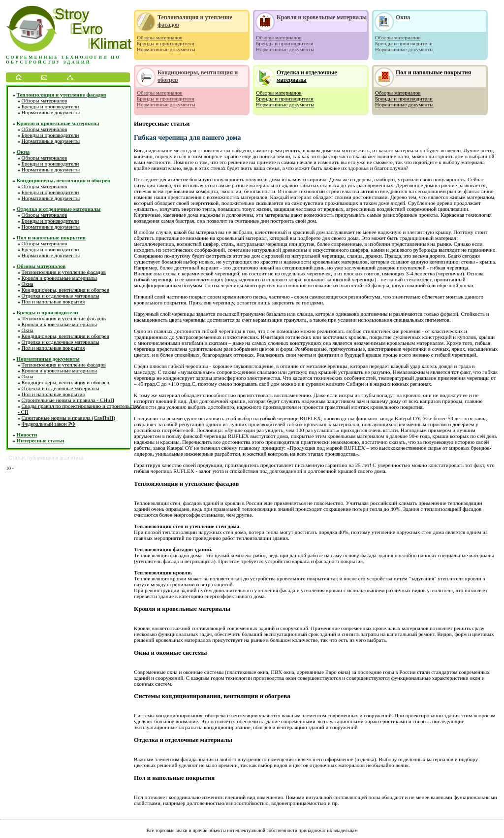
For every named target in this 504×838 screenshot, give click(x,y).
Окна (23, 152)
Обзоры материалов (45, 101)
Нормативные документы (51, 112)
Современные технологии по (63, 57)
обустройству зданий (48, 62)
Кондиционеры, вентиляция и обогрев (64, 180)
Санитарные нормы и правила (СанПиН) (68, 418)
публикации (41, 458)
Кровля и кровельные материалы (58, 123)
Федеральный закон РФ (49, 424)
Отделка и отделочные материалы (59, 209)
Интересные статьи (41, 440)
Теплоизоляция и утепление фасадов (62, 95)
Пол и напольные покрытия (51, 237)
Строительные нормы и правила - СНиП (68, 400)
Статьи (17, 458)
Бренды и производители (50, 106)
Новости (27, 435)
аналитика (71, 458)
